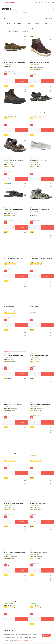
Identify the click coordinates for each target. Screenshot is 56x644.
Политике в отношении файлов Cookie (23, 640)
